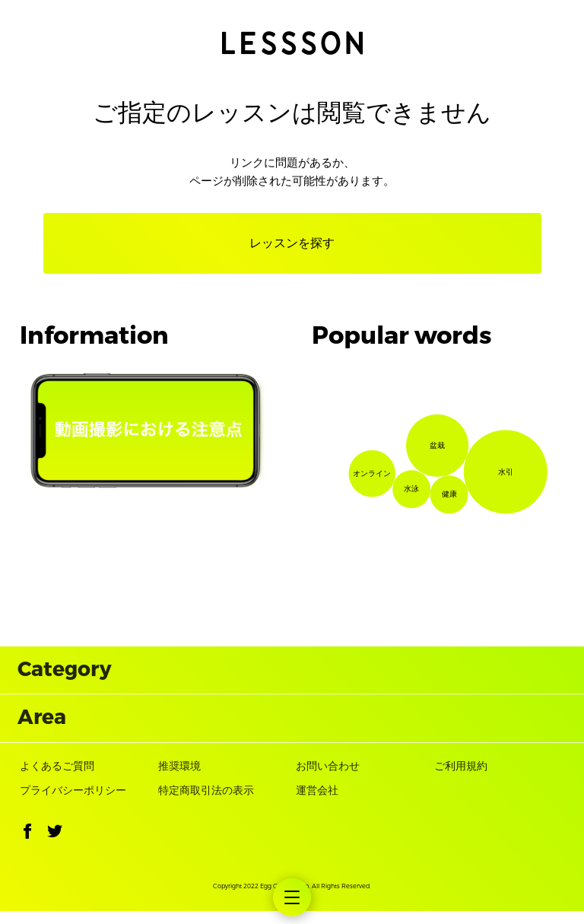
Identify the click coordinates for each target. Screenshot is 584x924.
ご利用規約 (461, 779)
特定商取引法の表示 (206, 804)
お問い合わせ (328, 779)
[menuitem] (292, 897)
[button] (27, 847)
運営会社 (317, 804)
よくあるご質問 (57, 779)
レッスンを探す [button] (292, 243)
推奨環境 (179, 779)
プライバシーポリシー (73, 804)
